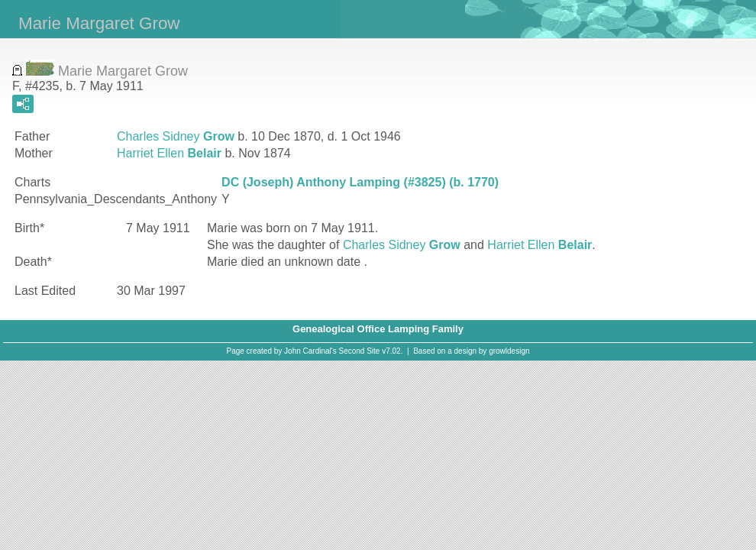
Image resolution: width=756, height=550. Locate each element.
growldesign (509, 351)
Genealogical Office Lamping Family (378, 329)
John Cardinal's (310, 351)
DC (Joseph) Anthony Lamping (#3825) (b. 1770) (360, 182)
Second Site (360, 351)
